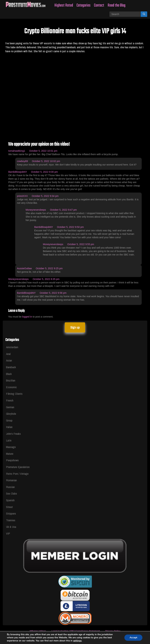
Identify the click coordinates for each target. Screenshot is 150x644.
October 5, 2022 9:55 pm (81, 244)
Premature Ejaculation (18, 467)
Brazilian (11, 380)
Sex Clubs (12, 493)
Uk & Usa (11, 527)
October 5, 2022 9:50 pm (70, 227)
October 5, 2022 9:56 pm (53, 293)
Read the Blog (117, 5)
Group (9, 420)
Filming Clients (14, 394)
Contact (99, 5)
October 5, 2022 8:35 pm (46, 279)
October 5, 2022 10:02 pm (46, 161)
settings (77, 641)
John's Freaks (13, 434)
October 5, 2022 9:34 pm (45, 196)
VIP (8, 533)
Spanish (10, 500)
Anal (8, 354)
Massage (11, 447)
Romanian (11, 480)
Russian (10, 487)
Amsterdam (12, 347)
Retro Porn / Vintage (17, 474)
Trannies (11, 520)
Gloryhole (11, 414)
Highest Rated (64, 5)
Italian (9, 427)
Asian (9, 360)
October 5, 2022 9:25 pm (49, 268)
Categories (83, 5)
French (10, 400)
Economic (11, 387)
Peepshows (12, 460)
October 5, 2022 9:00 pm (44, 172)
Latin (9, 440)
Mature (10, 454)
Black (9, 374)
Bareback (11, 367)
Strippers (11, 513)
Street (9, 507)
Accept (133, 638)
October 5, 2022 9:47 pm (63, 210)
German (10, 407)
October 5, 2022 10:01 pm (43, 151)
